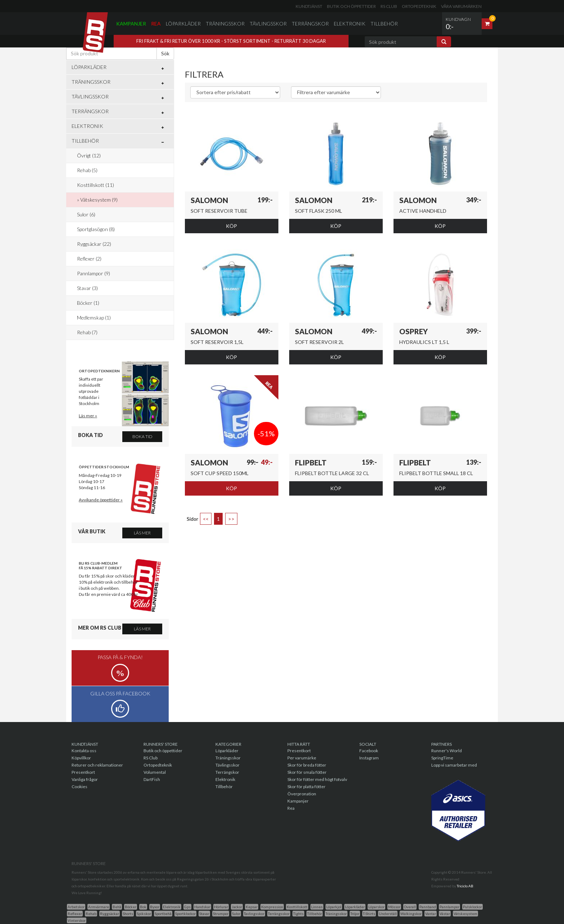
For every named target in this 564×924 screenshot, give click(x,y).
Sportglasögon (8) (96, 229)
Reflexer (75, 914)
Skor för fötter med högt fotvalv (317, 779)
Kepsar (252, 907)
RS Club (389, 6)
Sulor (236, 914)
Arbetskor (76, 907)
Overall (410, 907)
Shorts (128, 914)
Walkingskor (411, 914)
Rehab (91, 914)
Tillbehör (384, 24)
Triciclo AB (465, 886)
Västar (445, 914)
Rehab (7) (87, 332)
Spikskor (144, 914)
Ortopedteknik (419, 6)
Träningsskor (225, 24)
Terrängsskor (279, 914)
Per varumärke (302, 758)
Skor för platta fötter (306, 787)
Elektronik (350, 24)
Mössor (394, 907)
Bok (143, 907)
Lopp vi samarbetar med (454, 765)
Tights (298, 914)
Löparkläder (183, 24)
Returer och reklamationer (97, 765)
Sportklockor (185, 914)
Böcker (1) (88, 303)
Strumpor (221, 914)
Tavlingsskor (254, 914)
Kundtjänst (309, 6)
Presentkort (83, 772)
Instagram (369, 758)
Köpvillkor (81, 758)
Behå (117, 907)
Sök (165, 53)
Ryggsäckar (110, 914)
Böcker (131, 907)
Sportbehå (163, 914)
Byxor (155, 907)
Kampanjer (131, 24)
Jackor (237, 907)
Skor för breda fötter (307, 765)
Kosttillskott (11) (95, 185)
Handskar (202, 907)
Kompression (272, 907)
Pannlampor (449, 907)
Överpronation (302, 794)
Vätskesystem (465, 914)
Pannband (428, 907)
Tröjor (355, 914)
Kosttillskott (297, 907)
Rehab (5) (87, 170)
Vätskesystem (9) (99, 200)
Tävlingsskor (268, 24)
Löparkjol (334, 907)
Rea (156, 24)
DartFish (152, 779)
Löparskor (376, 907)
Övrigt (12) (89, 155)
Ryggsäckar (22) (94, 244)
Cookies (79, 787)
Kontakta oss (84, 751)
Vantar (431, 914)
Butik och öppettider (351, 6)
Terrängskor (310, 24)
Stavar (204, 914)
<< (206, 519)
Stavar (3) (87, 288)
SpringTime (442, 758)
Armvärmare (99, 907)
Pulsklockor (472, 907)
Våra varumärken (461, 6)
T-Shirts (369, 914)
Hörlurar (221, 907)
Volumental (155, 772)
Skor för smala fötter (307, 772)
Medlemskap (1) (94, 318)
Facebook (369, 751)
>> (231, 519)
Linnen (317, 907)
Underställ (388, 914)
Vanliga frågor (85, 779)
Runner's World (447, 751)
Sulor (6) (86, 214)
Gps (187, 907)
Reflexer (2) (89, 259)
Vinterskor (77, 920)
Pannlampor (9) (94, 273)
